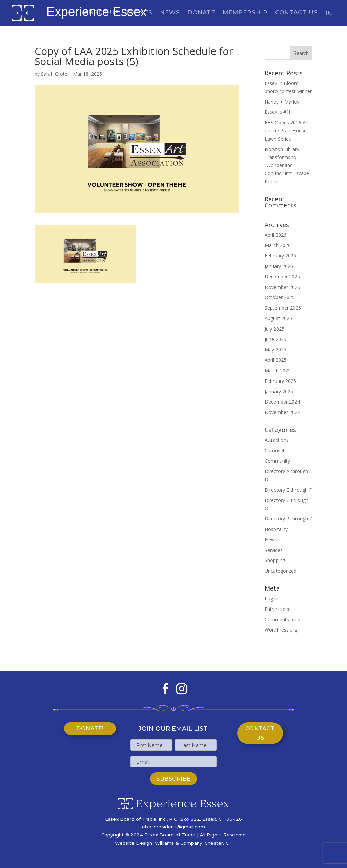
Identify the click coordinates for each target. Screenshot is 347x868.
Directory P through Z (289, 519)
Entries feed (278, 609)
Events (139, 13)
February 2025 (280, 381)
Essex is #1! (277, 112)
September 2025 (283, 308)
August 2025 (278, 318)
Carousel (274, 450)
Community (277, 461)
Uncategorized (281, 571)
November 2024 (282, 412)
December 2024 (282, 402)
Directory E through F (288, 490)
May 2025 (275, 349)
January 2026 (279, 266)
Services (274, 550)
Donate (201, 13)
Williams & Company (179, 843)
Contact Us (297, 13)
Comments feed (282, 619)
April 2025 (275, 360)
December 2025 (282, 277)
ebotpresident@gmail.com (173, 827)
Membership (245, 13)
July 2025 (274, 329)
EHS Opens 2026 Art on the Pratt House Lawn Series (287, 131)
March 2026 (278, 245)
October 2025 (280, 297)
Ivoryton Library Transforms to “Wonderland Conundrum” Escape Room (287, 165)
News (170, 13)
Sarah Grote (54, 74)
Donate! (90, 729)
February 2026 (280, 256)
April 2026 (275, 235)
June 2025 (275, 339)
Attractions (277, 440)
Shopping (275, 560)
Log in (271, 598)
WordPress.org (281, 630)
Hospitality (276, 529)
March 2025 (278, 370)
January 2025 (279, 391)
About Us (101, 13)
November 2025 (282, 287)
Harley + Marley (282, 102)
